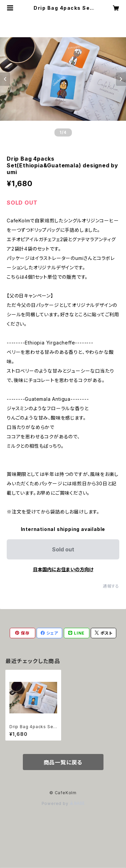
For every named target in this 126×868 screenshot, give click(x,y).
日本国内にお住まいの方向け (63, 569)
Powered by (63, 803)
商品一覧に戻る (63, 762)
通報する (111, 586)
